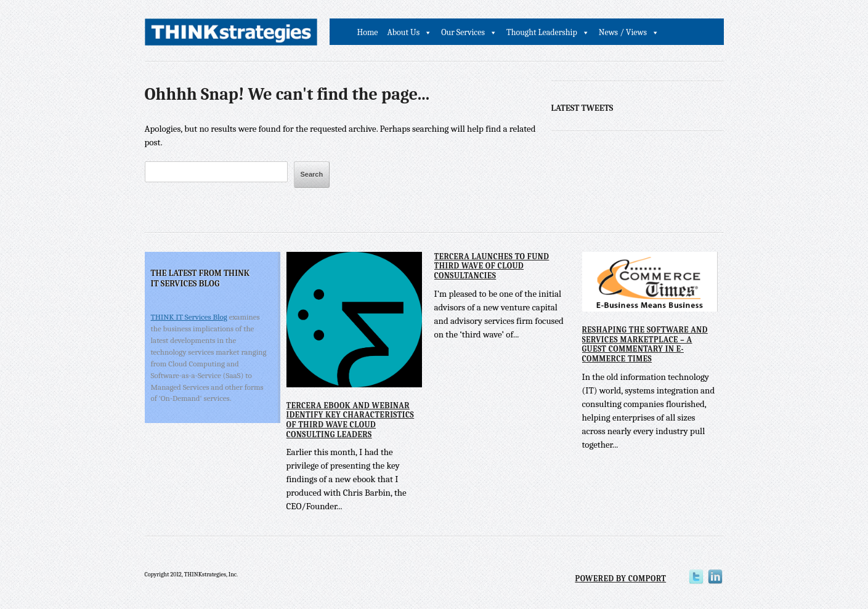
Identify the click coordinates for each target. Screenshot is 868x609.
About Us (404, 32)
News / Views (623, 32)
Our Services (463, 32)
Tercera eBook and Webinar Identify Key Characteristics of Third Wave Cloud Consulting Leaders (351, 420)
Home (368, 32)
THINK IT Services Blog (189, 317)
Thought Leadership (542, 32)
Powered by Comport (620, 579)
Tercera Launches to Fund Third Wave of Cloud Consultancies (492, 266)
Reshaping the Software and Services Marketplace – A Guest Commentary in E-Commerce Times (645, 344)
